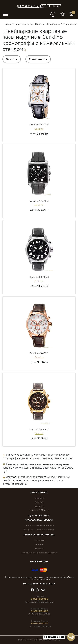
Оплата (39, 544)
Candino (39, 129)
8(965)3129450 (40, 599)
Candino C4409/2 (39, 429)
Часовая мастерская (39, 520)
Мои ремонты (39, 516)
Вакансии (39, 498)
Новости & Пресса (39, 510)
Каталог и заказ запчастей (39, 525)
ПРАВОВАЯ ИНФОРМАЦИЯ (39, 535)
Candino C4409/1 (39, 353)
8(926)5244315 (40, 623)
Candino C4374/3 (39, 201)
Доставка (39, 540)
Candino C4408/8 (39, 277)
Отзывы (39, 502)
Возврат (39, 549)
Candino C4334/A (39, 125)
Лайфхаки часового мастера (39, 530)
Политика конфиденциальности (39, 553)
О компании (39, 492)
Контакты (39, 506)
